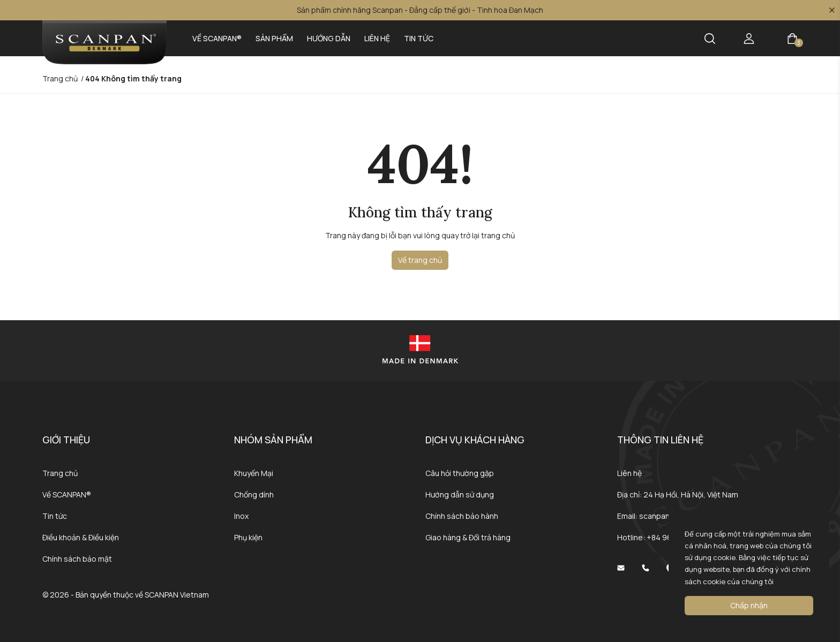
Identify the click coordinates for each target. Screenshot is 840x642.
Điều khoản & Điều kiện (81, 537)
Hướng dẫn (329, 38)
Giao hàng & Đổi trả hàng (468, 537)
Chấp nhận (749, 605)
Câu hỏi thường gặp (460, 473)
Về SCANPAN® (217, 38)
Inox (241, 516)
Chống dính (254, 494)
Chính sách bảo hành (462, 516)
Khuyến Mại (254, 473)
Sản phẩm (274, 38)
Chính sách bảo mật (77, 559)
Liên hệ (377, 38)
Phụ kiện (248, 537)
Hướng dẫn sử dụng (460, 494)
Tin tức (419, 38)
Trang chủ (60, 473)
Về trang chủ (420, 260)
